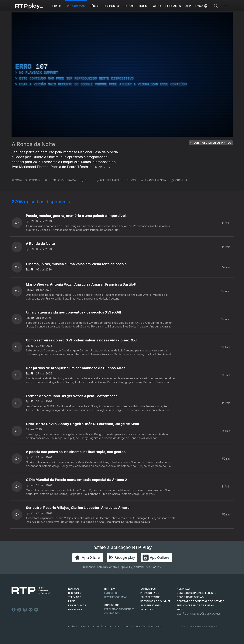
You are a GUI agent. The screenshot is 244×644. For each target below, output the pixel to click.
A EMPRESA (183, 589)
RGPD (180, 610)
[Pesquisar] (216, 6)
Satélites (147, 610)
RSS (131, 180)
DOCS (143, 6)
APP (188, 6)
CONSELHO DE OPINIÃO (190, 597)
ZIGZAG (129, 6)
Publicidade (155, 627)
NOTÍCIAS (74, 589)
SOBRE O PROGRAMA (60, 180)
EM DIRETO (111, 593)
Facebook (14, 610)
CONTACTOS (148, 589)
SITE (86, 180)
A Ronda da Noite (33, 144)
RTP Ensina (75, 610)
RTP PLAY (110, 589)
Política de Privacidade (81, 627)
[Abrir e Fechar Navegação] (226, 6)
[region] (122, 75)
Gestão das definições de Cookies (199, 614)
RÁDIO (72, 601)
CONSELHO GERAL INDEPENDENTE (196, 593)
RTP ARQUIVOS (77, 605)
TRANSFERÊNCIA (153, 180)
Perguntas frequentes (119, 609)
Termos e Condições (134, 627)
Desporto (111, 6)
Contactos (112, 613)
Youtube (31, 610)
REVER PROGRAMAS (116, 597)
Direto (57, 6)
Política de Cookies (108, 627)
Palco (156, 6)
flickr (36, 610)
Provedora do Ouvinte (155, 601)
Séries (94, 6)
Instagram (25, 610)
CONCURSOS (112, 605)
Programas (76, 6)
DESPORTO (75, 593)
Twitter (19, 610)
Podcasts (173, 6)
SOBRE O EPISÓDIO (26, 180)
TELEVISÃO (75, 597)
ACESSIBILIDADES (109, 180)
